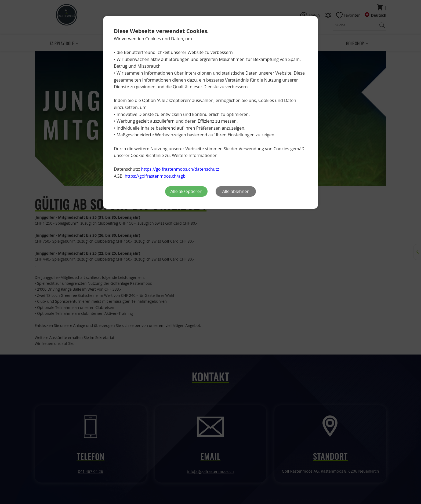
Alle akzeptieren (186, 191)
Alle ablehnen (236, 191)
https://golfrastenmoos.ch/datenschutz (180, 169)
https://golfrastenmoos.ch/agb (155, 176)
